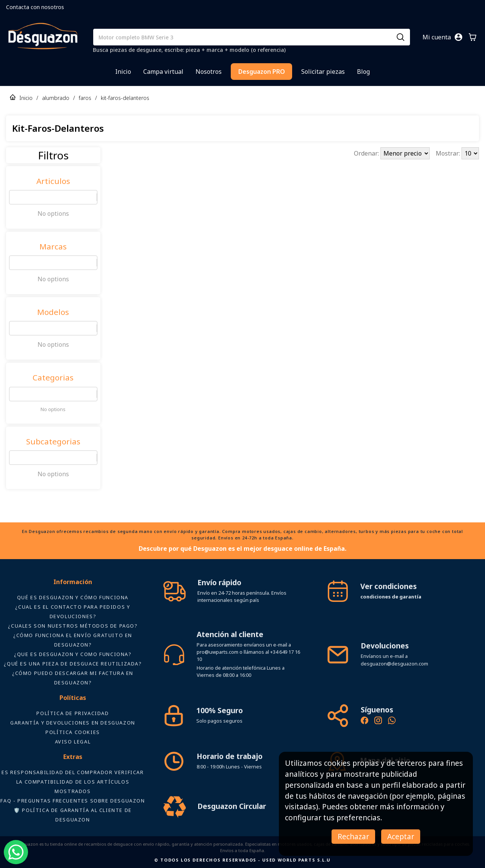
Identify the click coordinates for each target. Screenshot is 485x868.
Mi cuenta (437, 37)
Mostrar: (449, 153)
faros (85, 98)
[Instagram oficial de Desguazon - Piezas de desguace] (378, 722)
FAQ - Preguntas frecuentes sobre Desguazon (73, 801)
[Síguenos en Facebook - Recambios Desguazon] (365, 722)
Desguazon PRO (262, 72)
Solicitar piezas (323, 72)
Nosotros (209, 72)
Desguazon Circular (232, 806)
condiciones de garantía (391, 597)
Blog (363, 72)
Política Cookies (73, 732)
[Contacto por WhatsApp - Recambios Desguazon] (392, 722)
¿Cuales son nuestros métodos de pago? (73, 626)
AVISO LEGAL (73, 742)
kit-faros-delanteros (125, 98)
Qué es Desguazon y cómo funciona (73, 597)
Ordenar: (367, 153)
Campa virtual (163, 72)
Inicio (123, 72)
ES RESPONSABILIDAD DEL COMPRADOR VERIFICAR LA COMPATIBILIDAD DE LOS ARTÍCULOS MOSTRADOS (73, 782)
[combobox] (14, 197)
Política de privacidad (73, 713)
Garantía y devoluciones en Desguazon (73, 723)
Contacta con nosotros (35, 7)
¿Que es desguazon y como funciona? (73, 654)
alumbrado (56, 98)
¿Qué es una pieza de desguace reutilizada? (73, 664)
